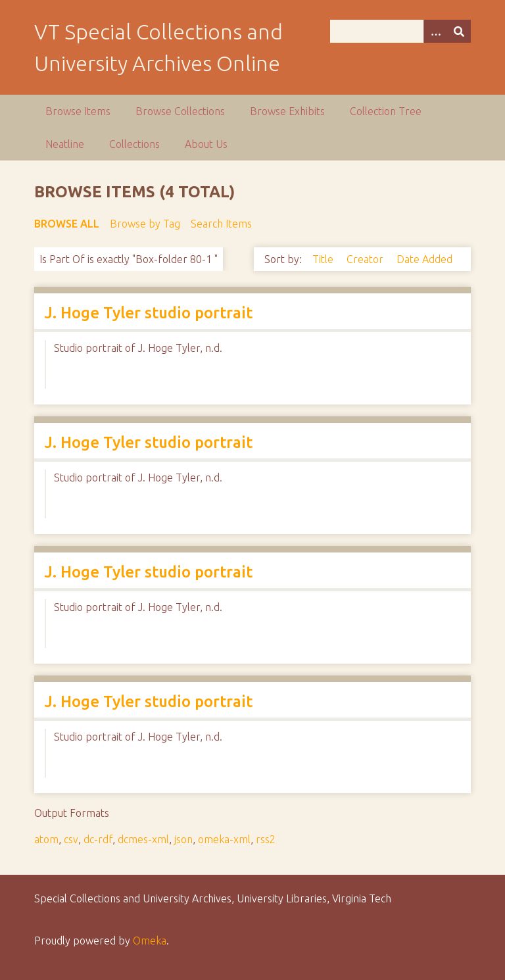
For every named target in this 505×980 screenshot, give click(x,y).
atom (46, 839)
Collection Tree (386, 111)
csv (71, 839)
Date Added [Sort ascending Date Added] (424, 259)
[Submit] (459, 31)
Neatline (65, 144)
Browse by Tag (145, 224)
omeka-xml (224, 839)
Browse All (67, 224)
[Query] (400, 31)
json (183, 839)
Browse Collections (180, 111)
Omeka (150, 941)
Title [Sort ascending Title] (324, 259)
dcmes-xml (143, 839)
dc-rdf (98, 839)
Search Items (221, 224)
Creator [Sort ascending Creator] (366, 259)
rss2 (266, 839)
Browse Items (78, 111)
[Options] (435, 31)
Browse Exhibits (287, 111)
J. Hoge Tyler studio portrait (149, 313)
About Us (206, 144)
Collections (134, 144)
